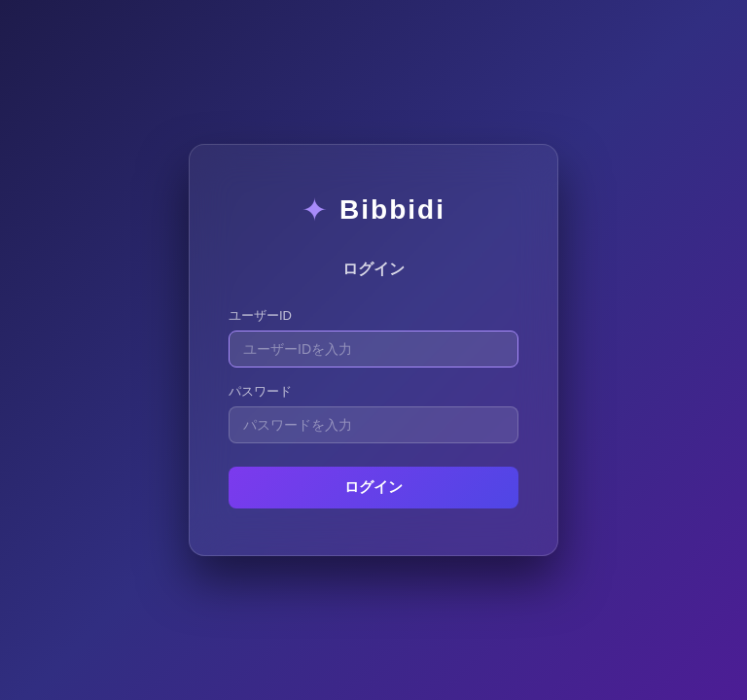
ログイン (373, 487)
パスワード (260, 391)
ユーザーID (260, 315)
